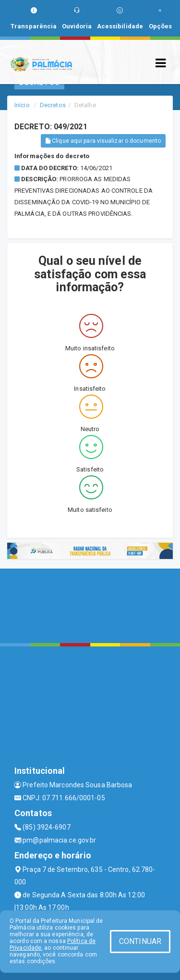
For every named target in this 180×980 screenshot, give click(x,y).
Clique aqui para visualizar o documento (103, 141)
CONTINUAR (140, 941)
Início (22, 105)
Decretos (53, 105)
